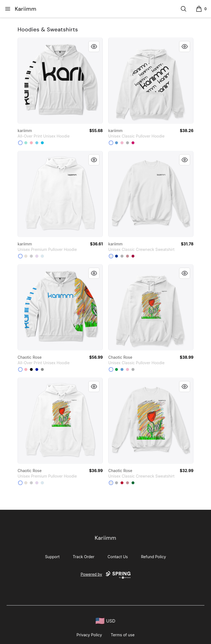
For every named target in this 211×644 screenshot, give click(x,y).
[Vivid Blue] (42, 143)
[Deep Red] (122, 483)
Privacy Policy (89, 635)
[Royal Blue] (37, 369)
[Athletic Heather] (31, 256)
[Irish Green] (116, 369)
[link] (60, 81)
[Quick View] (94, 46)
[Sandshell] (26, 256)
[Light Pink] (122, 143)
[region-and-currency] (105, 621)
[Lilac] (37, 256)
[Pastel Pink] (31, 143)
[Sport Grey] (127, 143)
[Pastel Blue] (37, 143)
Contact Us (118, 557)
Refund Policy (153, 557)
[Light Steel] (122, 256)
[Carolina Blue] (116, 143)
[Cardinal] (133, 256)
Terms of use (123, 635)
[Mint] (26, 143)
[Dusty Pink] (127, 256)
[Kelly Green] (133, 483)
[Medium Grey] (42, 369)
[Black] (31, 369)
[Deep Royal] (116, 256)
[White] (20, 143)
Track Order (84, 557)
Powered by (105, 575)
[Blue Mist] (42, 256)
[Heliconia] (133, 143)
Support (52, 557)
